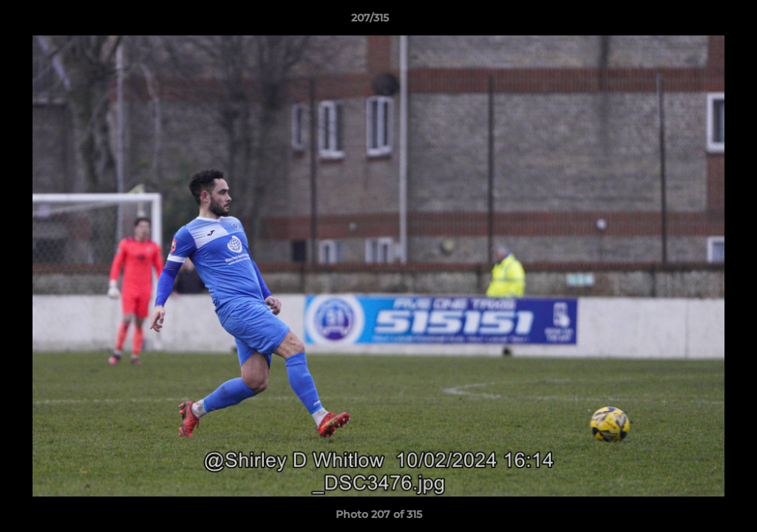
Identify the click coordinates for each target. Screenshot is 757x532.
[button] (695, 21)
